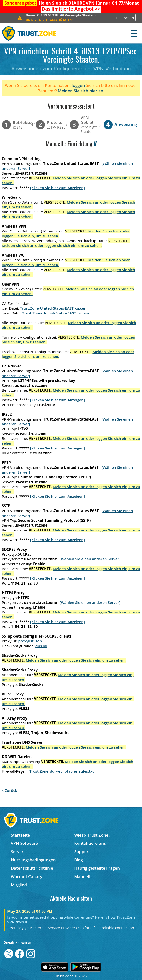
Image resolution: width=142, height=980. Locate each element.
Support (82, 852)
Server (17, 852)
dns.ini (41, 646)
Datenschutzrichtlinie (32, 868)
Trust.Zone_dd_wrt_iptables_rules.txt (62, 771)
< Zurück (10, 790)
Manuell (82, 876)
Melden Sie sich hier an (81, 91)
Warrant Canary (27, 876)
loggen (78, 85)
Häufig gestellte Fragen (97, 868)
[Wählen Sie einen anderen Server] (90, 559)
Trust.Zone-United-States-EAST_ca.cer (53, 308)
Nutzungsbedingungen (33, 860)
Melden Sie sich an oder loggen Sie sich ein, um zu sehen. (52, 245)
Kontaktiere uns (90, 843)
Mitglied (19, 885)
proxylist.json (30, 641)
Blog (78, 860)
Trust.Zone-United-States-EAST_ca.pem (56, 313)
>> (71, 9)
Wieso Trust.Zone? (92, 835)
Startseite (20, 835)
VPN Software (24, 843)
